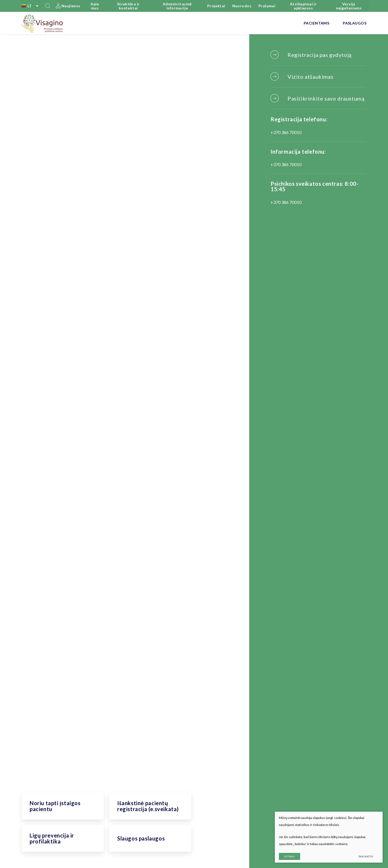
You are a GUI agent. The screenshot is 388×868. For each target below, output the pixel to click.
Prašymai (267, 6)
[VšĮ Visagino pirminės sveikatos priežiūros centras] (42, 23)
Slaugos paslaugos (141, 838)
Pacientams (316, 23)
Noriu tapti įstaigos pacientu (55, 806)
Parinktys (366, 857)
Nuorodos (242, 6)
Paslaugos (355, 23)
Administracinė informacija (177, 6)
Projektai (216, 6)
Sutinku (290, 857)
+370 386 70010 (286, 132)
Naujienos (71, 6)
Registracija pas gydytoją (320, 55)
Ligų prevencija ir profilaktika (52, 838)
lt (31, 6)
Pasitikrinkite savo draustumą (326, 98)
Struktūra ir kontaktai (128, 6)
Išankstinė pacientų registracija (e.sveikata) (148, 806)
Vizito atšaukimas (310, 77)
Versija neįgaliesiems (349, 6)
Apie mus (95, 6)
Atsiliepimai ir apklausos (303, 6)
